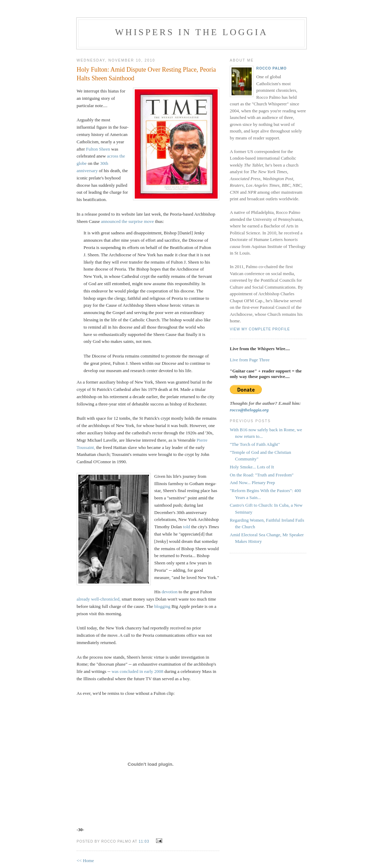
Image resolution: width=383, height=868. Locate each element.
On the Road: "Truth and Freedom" (262, 475)
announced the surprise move (127, 221)
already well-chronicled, (99, 599)
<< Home (85, 861)
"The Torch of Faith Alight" (255, 444)
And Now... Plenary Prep (252, 483)
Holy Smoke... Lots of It (252, 467)
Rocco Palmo (271, 68)
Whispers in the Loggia (191, 32)
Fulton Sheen (98, 149)
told (187, 527)
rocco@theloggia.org (249, 410)
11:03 (144, 841)
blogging (162, 606)
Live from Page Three (250, 360)
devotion (170, 592)
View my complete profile (260, 329)
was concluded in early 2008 (137, 671)
